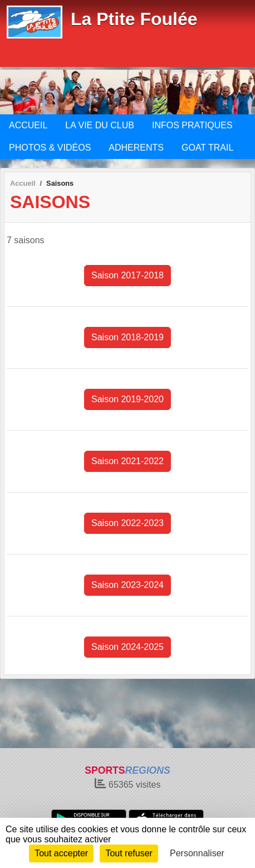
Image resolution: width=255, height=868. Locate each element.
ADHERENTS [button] (136, 148)
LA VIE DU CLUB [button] (100, 125)
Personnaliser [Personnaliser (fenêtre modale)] (197, 853)
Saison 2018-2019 (127, 337)
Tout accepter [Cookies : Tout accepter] (61, 853)
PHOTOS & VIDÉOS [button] (50, 148)
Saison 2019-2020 (127, 399)
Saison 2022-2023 (127, 523)
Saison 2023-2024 (127, 585)
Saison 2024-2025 (127, 647)
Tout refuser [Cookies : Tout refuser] (129, 853)
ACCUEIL (28, 125)
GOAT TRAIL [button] (207, 148)
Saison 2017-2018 (127, 275)
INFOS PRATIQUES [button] (192, 125)
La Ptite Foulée (134, 19)
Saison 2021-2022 (127, 461)
